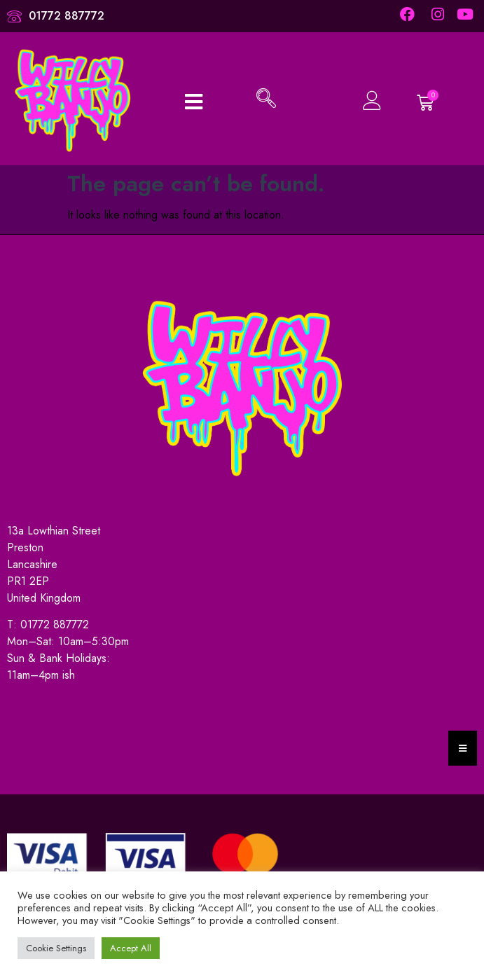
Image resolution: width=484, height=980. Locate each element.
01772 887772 (55, 624)
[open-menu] (193, 101)
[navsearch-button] (266, 100)
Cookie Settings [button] (56, 948)
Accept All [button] (131, 948)
